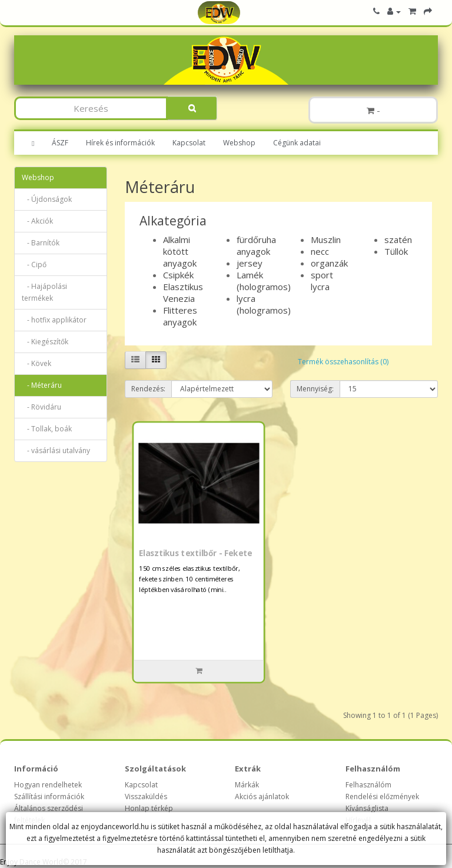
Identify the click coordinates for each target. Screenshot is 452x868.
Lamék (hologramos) (264, 281)
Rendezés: (148, 389)
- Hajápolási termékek (44, 292)
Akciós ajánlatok (262, 797)
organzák (329, 263)
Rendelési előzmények (382, 797)
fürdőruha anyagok (256, 245)
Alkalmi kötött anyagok (180, 251)
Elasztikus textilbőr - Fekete (195, 553)
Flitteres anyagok (180, 316)
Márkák (247, 785)
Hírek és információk (120, 143)
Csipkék (178, 275)
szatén (398, 240)
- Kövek (36, 363)
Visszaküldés (146, 797)
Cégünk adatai (297, 143)
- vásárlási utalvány (56, 450)
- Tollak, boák (47, 429)
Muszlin (326, 240)
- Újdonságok (47, 199)
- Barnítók (41, 243)
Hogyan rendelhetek (48, 785)
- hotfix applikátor (54, 320)
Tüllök (396, 251)
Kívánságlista (367, 808)
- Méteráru (42, 385)
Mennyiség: (315, 389)
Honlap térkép (149, 808)
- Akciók (37, 221)
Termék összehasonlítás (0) (343, 362)
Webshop (239, 143)
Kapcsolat (189, 143)
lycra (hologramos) (264, 304)
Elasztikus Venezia (183, 292)
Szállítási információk (49, 797)
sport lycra (322, 281)
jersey (250, 263)
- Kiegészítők (45, 342)
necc (320, 251)
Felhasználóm (368, 785)
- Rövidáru (41, 407)
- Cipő (34, 265)
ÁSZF (60, 143)
